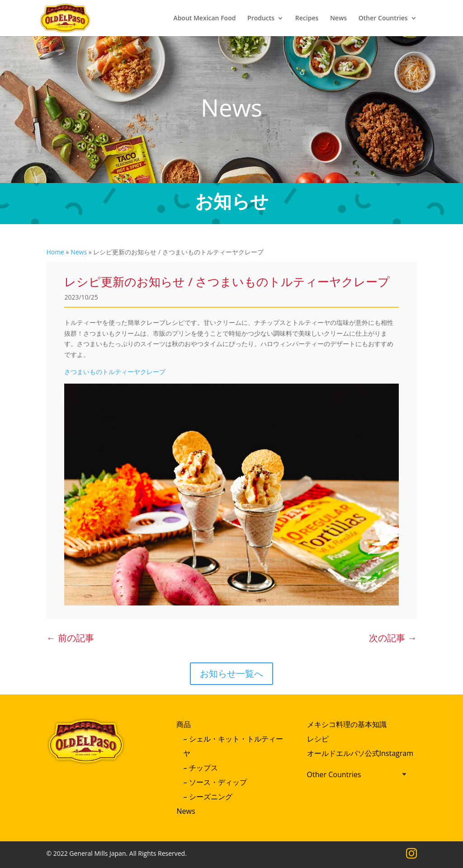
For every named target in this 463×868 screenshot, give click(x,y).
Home (55, 252)
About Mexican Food (204, 19)
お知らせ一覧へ (231, 673)
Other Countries (383, 19)
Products (261, 19)
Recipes (307, 19)
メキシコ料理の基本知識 (347, 724)
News (338, 19)
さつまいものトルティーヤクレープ (115, 372)
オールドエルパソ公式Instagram (360, 753)
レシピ (318, 739)
